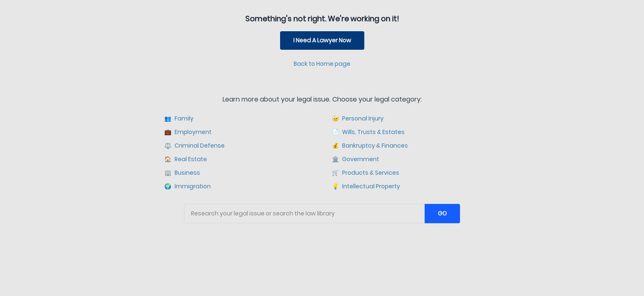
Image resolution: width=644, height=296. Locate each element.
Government (355, 159)
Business (182, 173)
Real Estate (186, 159)
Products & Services (366, 173)
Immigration (187, 186)
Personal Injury (358, 119)
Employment (188, 132)
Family (179, 119)
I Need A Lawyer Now (322, 40)
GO (442, 213)
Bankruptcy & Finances (370, 146)
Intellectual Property (366, 186)
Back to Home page (322, 64)
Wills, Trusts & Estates (368, 132)
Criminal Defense (194, 146)
